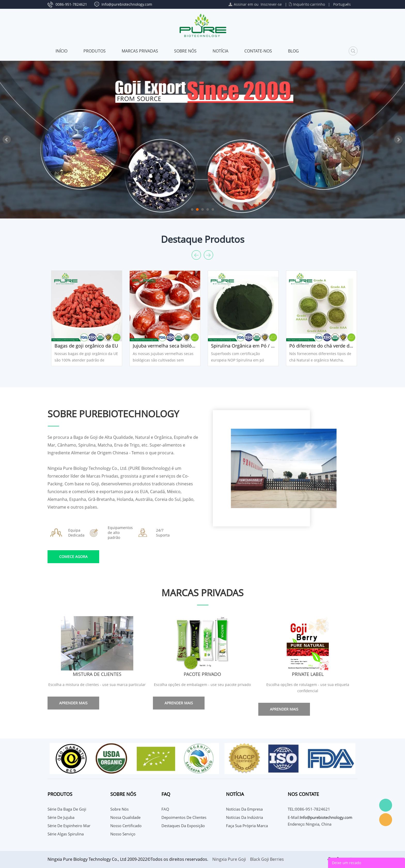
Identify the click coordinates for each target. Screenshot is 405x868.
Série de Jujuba (61, 817)
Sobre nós (185, 51)
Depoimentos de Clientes (184, 817)
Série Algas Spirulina (66, 834)
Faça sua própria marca (247, 826)
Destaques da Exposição (183, 826)
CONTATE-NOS (258, 51)
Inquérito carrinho (309, 4)
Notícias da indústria (244, 817)
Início (61, 51)
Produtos (95, 51)
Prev (7, 140)
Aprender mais (73, 703)
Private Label (308, 674)
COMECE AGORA (73, 557)
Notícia (220, 51)
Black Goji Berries (267, 859)
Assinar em (243, 4)
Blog (293, 51)
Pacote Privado (202, 674)
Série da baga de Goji (67, 809)
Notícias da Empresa (244, 809)
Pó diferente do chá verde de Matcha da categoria (321, 346)
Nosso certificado (126, 826)
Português (342, 4)
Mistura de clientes (97, 674)
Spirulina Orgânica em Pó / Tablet (243, 346)
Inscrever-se (271, 4)
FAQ (165, 809)
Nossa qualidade (125, 817)
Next (398, 140)
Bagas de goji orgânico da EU (86, 346)
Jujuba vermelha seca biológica (165, 346)
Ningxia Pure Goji (229, 859)
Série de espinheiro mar (69, 826)
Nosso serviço (123, 834)
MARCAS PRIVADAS (140, 51)
